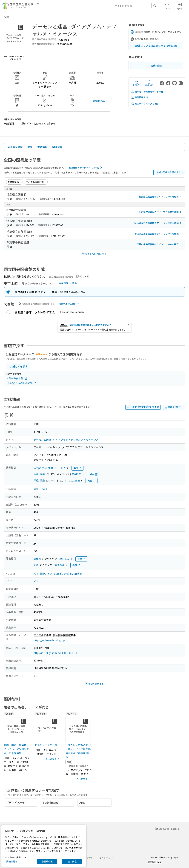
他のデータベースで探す (145, 104)
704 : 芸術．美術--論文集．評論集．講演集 (58, 574)
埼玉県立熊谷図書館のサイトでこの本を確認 (158, 223)
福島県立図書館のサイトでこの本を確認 (161, 197)
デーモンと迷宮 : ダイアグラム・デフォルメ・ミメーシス (66, 440)
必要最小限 (47, 861)
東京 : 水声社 (41, 489)
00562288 (60, 565)
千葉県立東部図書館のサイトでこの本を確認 (158, 234)
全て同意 (72, 861)
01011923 (75, 480)
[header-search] (136, 6)
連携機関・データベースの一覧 (86, 168)
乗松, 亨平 (39, 474)
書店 (30, 147)
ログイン (180, 6)
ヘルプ (167, 6)
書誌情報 (42, 147)
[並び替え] (14, 182)
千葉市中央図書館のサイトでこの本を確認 (160, 244)
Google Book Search (22, 383)
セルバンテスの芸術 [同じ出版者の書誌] (46, 745)
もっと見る (53, 759)
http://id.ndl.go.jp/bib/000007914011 (55, 653)
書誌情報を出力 (141, 97)
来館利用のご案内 (70, 283)
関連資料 (57, 147)
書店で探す (157, 66)
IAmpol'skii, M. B (43, 468)
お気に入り (137, 83)
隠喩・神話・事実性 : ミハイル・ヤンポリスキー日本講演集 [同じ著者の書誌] (16, 749)
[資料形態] (36, 182)
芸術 (36, 565)
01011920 (61, 468)
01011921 (77, 474)
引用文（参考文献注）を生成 (147, 92)
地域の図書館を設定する (170, 172)
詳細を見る (99, 101)
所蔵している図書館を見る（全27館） (157, 46)
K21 (36, 581)
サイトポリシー (107, 858)
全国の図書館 (15, 147)
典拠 (77, 468)
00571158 (65, 559)
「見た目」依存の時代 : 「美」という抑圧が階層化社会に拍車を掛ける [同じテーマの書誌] (79, 751)
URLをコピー (149, 83)
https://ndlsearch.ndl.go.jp (49, 640)
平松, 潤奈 (39, 480)
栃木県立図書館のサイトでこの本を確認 (161, 212)
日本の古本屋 (18, 378)
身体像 (37, 559)
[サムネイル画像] (17, 729)
